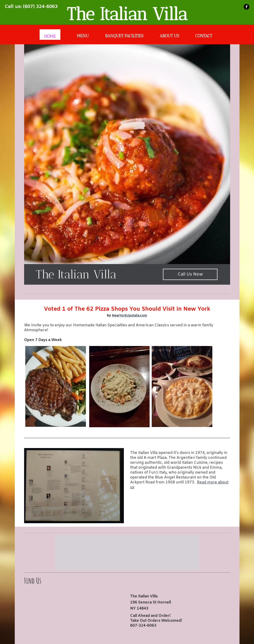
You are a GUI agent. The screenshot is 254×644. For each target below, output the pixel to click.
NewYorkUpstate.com (129, 316)
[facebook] (247, 7)
